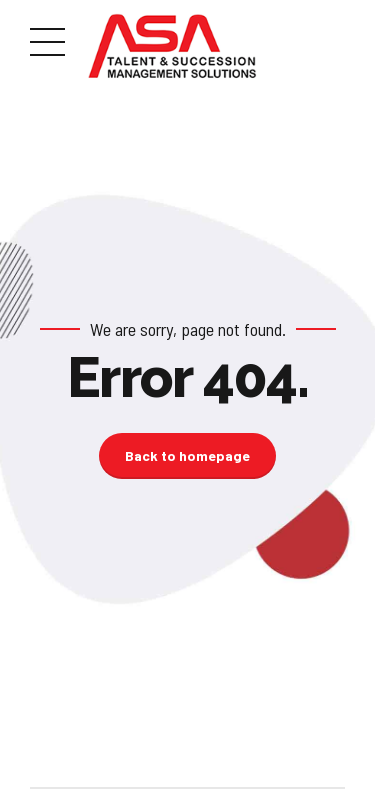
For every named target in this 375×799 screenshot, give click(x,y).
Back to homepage (187, 455)
